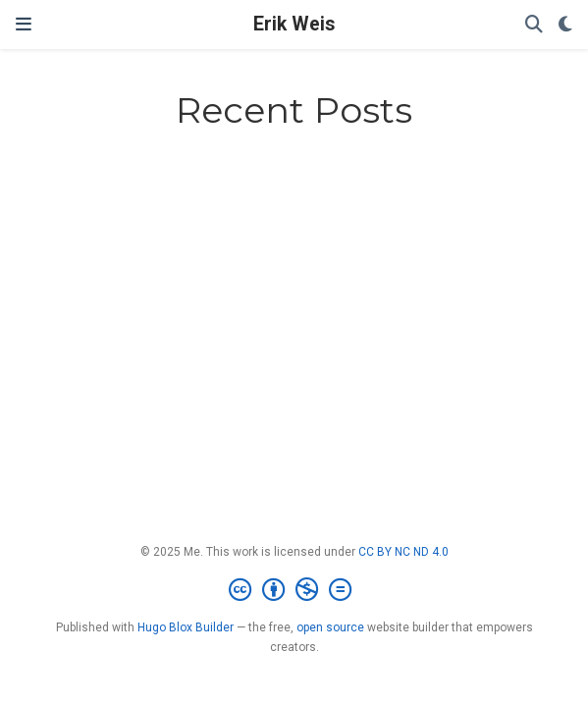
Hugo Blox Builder (186, 627)
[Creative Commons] (294, 590)
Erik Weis (294, 24)
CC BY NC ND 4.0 (403, 552)
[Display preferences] (565, 25)
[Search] (534, 25)
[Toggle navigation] (24, 24)
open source (330, 627)
